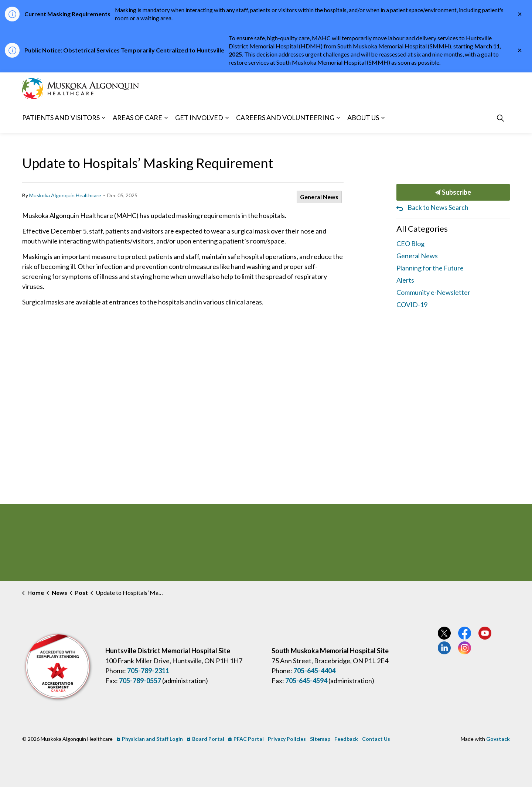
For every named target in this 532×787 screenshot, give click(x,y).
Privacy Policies (287, 739)
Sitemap (320, 739)
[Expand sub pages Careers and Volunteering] (338, 118)
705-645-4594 (306, 681)
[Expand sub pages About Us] (383, 118)
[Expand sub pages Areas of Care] (166, 118)
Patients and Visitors (61, 117)
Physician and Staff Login (150, 739)
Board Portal (206, 739)
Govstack (498, 739)
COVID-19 (412, 304)
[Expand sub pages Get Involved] (227, 118)
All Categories (422, 229)
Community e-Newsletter (433, 292)
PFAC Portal (246, 739)
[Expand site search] (500, 118)
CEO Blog (410, 243)
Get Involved (199, 117)
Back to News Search (438, 207)
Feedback (346, 739)
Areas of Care (137, 117)
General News (319, 197)
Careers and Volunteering (285, 117)
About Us (363, 117)
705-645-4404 (314, 671)
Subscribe (453, 192)
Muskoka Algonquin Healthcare (65, 195)
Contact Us (376, 739)
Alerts (405, 280)
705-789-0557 (140, 681)
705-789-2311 (148, 671)
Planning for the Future (430, 268)
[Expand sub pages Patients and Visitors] (103, 118)
